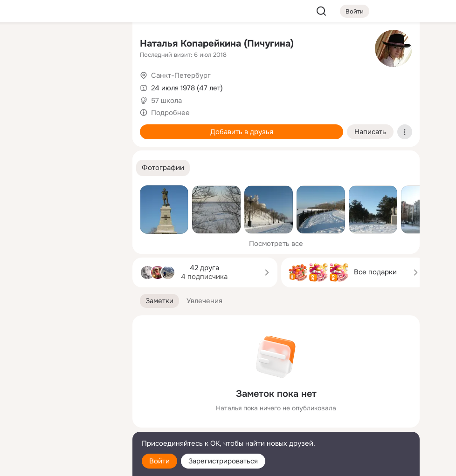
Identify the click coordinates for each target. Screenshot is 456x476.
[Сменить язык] (63, 424)
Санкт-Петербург (181, 75)
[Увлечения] (63, 45)
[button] (163, 168)
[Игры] (104, 127)
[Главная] (22, 45)
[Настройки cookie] (63, 464)
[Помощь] (22, 168)
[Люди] (63, 86)
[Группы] (104, 45)
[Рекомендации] (63, 168)
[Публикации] (22, 86)
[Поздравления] (63, 127)
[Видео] (104, 86)
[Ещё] (63, 404)
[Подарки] (22, 127)
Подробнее (170, 113)
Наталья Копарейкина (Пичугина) (217, 44)
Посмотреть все (276, 244)
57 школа (166, 101)
